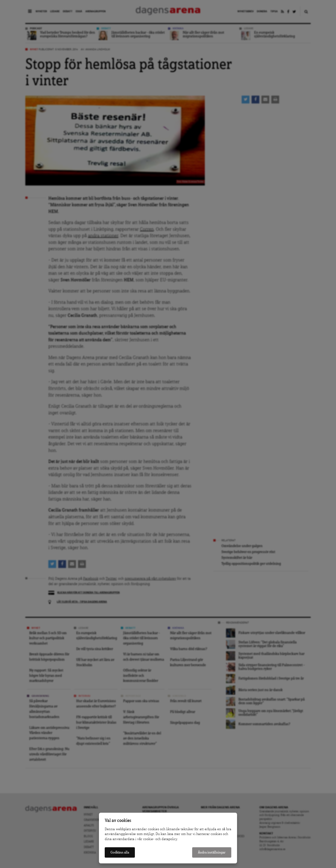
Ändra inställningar (212, 852)
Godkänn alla (120, 852)
